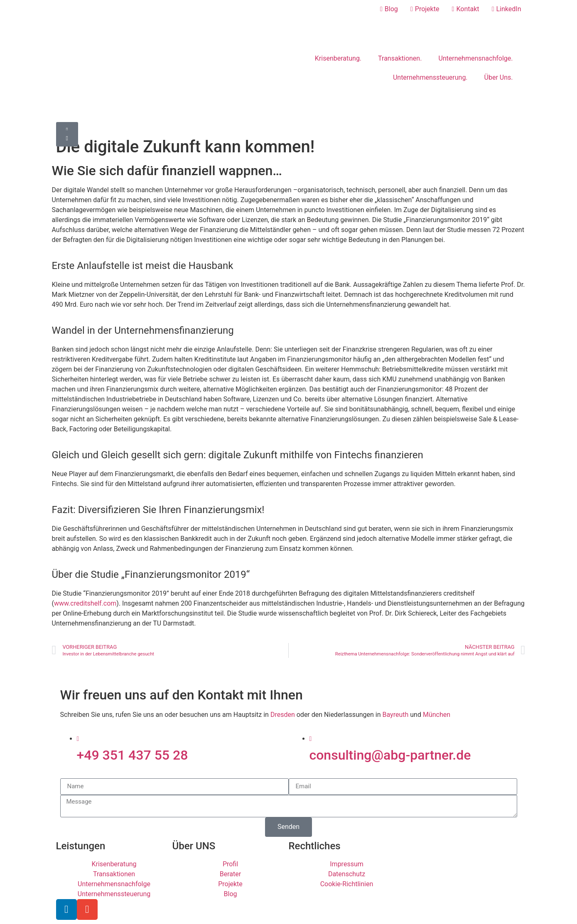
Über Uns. (499, 77)
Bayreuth (396, 715)
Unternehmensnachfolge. (475, 58)
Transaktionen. (400, 58)
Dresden (283, 715)
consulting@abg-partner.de (390, 755)
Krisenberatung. (338, 58)
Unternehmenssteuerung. (430, 77)
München (437, 715)
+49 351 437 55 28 (133, 755)
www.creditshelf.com (85, 603)
